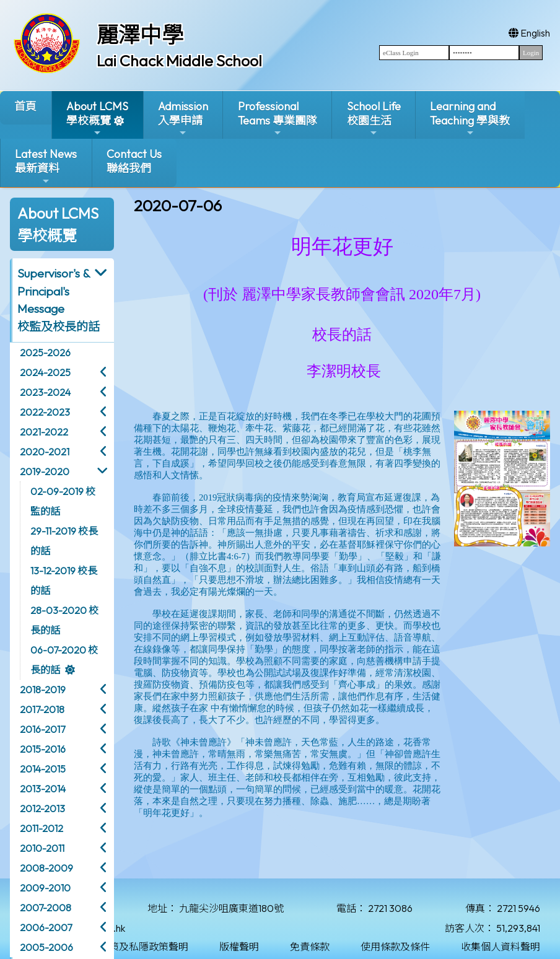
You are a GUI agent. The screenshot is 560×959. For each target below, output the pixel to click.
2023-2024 (45, 392)
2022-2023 (45, 412)
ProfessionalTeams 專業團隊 (278, 119)
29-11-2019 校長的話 (64, 541)
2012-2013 (42, 808)
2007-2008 (46, 908)
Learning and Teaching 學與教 (470, 119)
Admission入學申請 (183, 119)
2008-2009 (46, 868)
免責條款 (310, 947)
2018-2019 (43, 690)
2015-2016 (43, 749)
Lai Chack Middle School (179, 61)
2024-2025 (45, 372)
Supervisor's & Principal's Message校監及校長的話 (59, 300)
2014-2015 (43, 769)
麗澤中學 (140, 35)
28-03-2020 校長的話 (64, 620)
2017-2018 (42, 709)
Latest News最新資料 (46, 166)
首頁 (25, 106)
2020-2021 (45, 452)
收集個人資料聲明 (501, 947)
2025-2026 (45, 353)
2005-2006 (46, 947)
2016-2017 (42, 729)
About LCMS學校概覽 (97, 119)
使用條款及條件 (395, 947)
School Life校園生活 (374, 119)
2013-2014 (43, 789)
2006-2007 (46, 927)
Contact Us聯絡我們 (134, 161)
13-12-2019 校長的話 (64, 580)
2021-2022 (44, 432)
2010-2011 (42, 848)
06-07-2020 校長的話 (64, 660)
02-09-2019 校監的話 (63, 501)
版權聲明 (239, 947)
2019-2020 (45, 471)
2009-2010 (45, 888)
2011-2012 (42, 828)
